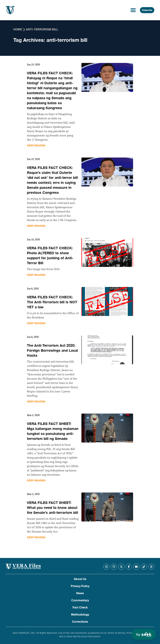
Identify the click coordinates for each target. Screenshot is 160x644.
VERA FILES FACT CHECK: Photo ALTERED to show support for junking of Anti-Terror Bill (50, 256)
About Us (80, 579)
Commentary (80, 600)
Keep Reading (36, 146)
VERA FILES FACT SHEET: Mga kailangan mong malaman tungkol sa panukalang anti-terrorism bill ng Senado (53, 431)
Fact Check (80, 608)
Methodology (80, 615)
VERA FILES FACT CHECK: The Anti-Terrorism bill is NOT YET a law (52, 302)
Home (18, 30)
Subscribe (147, 10)
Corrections (80, 622)
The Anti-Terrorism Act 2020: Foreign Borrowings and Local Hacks (52, 351)
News (80, 593)
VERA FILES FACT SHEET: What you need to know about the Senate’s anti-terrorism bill (52, 508)
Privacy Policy (80, 586)
